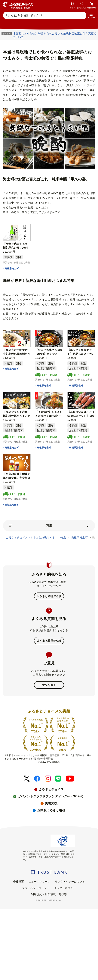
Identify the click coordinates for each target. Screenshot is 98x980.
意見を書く (49, 685)
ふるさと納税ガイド (49, 596)
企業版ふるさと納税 (51, 810)
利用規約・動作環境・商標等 (49, 894)
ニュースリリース (39, 882)
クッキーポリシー (65, 888)
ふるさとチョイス (51, 789)
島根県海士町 (12, 269)
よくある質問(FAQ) (49, 641)
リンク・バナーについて (70, 882)
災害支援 (51, 803)
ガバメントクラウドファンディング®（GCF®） (51, 796)
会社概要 (19, 882)
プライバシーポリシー (36, 888)
